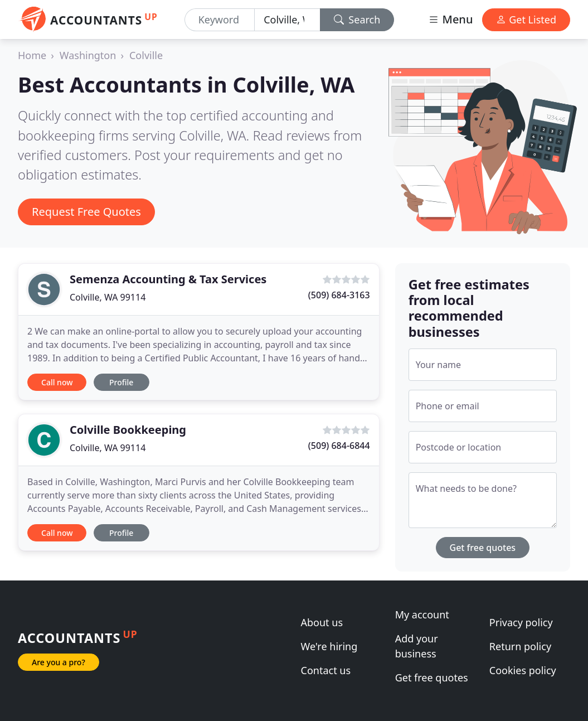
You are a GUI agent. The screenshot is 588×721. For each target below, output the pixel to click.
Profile (121, 382)
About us (322, 622)
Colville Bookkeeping (128, 430)
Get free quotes (483, 548)
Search (357, 20)
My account (422, 614)
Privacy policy (521, 622)
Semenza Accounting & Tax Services (168, 279)
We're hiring (329, 646)
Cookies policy (523, 670)
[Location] (287, 20)
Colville (146, 55)
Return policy (520, 646)
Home (32, 55)
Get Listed (526, 20)
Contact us (326, 670)
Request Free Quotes (86, 212)
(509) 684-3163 (339, 295)
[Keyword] (220, 20)
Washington (88, 55)
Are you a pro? (59, 662)
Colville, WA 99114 (108, 297)
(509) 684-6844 (339, 446)
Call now (57, 382)
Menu (450, 19)
